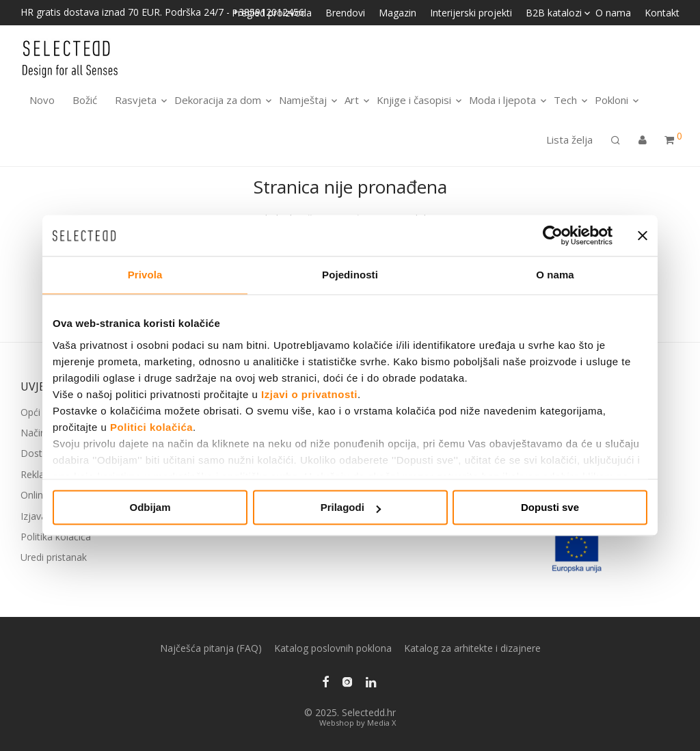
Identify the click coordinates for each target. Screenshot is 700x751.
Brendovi (345, 13)
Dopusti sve (550, 507)
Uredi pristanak (54, 557)
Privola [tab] (145, 275)
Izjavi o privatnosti (309, 394)
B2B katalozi (554, 13)
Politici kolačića (151, 427)
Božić (85, 100)
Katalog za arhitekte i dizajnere (472, 648)
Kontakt (662, 13)
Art (352, 100)
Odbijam (150, 507)
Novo (42, 100)
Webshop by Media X (358, 723)
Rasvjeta (136, 100)
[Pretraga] (616, 140)
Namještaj (303, 100)
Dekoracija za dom (218, 100)
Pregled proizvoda (272, 13)
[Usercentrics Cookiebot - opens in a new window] (553, 235)
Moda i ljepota (502, 100)
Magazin (398, 13)
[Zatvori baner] (643, 235)
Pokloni (611, 100)
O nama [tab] (555, 275)
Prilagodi (351, 507)
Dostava (39, 453)
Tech (565, 100)
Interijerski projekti (471, 13)
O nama (613, 13)
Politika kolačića (56, 537)
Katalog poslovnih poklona (333, 648)
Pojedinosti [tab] (350, 275)
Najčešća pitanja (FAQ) (211, 648)
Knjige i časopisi (414, 100)
